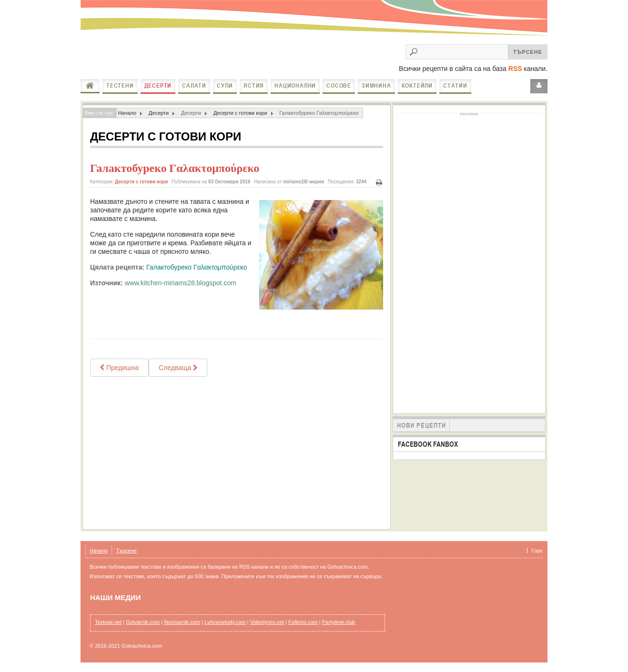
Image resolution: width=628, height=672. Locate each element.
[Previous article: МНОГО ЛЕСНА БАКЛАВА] (119, 368)
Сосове (339, 85)
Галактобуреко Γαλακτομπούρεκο (175, 168)
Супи (225, 85)
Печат (379, 183)
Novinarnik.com (182, 622)
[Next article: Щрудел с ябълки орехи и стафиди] (178, 368)
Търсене (126, 551)
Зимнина (376, 85)
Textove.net (108, 622)
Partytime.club (339, 622)
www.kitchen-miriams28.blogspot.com (181, 283)
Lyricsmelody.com (225, 622)
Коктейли (417, 85)
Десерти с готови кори (240, 113)
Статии (455, 85)
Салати (194, 85)
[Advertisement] (237, 453)
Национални (295, 85)
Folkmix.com (303, 622)
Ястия (254, 85)
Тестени (120, 85)
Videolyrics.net (267, 622)
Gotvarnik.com (143, 622)
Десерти (158, 85)
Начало (90, 86)
